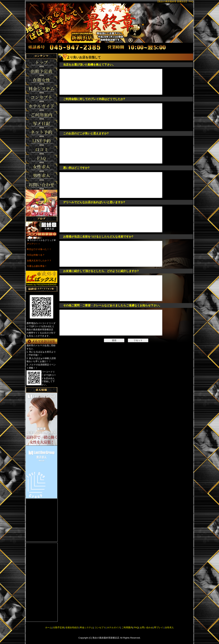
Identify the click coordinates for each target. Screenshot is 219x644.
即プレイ (159, 627)
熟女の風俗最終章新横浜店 (106, 638)
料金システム (87, 627)
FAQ (136, 627)
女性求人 (169, 627)
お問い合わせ (146, 627)
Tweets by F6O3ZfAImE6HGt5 (41, 285)
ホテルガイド (114, 627)
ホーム (49, 627)
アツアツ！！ (34, 244)
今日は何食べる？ (36, 255)
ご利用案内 (127, 627)
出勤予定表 (59, 627)
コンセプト (100, 627)
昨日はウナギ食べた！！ (39, 249)
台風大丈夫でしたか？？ (39, 261)
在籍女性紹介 (72, 627)
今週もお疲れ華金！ (37, 266)
